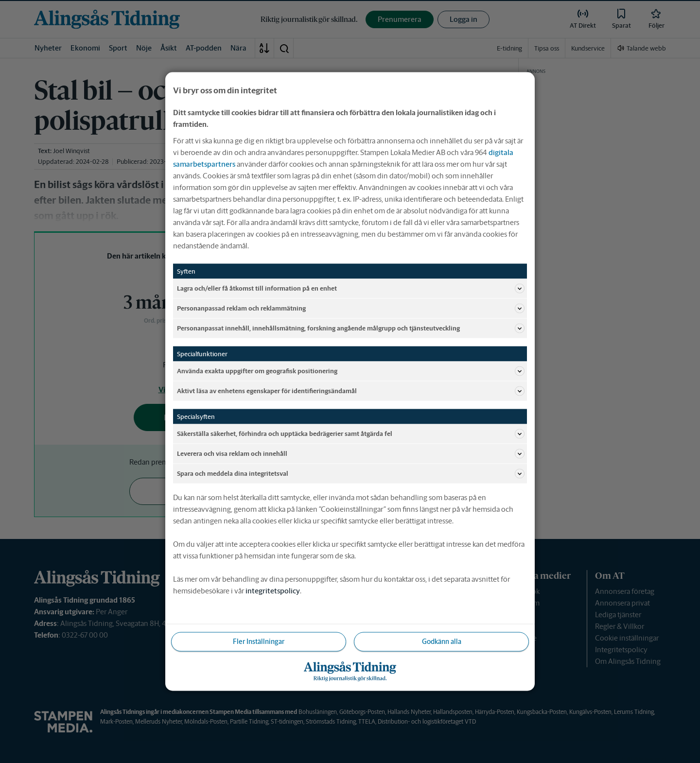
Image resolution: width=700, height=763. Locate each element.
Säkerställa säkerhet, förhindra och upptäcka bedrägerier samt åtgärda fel (351, 434)
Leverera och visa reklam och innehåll (351, 454)
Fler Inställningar (259, 642)
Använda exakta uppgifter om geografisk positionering (351, 371)
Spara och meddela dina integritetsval (351, 474)
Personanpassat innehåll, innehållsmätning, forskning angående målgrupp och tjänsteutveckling (351, 329)
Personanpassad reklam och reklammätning (351, 309)
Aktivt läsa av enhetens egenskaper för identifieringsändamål (351, 391)
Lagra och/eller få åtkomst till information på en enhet (351, 289)
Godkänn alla (442, 642)
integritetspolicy (273, 591)
